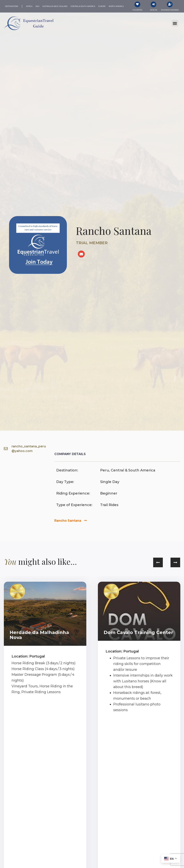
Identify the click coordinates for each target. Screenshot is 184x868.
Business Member (170, 10)
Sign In (154, 10)
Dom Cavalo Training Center (138, 632)
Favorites (137, 10)
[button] (175, 23)
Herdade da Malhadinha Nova (39, 635)
